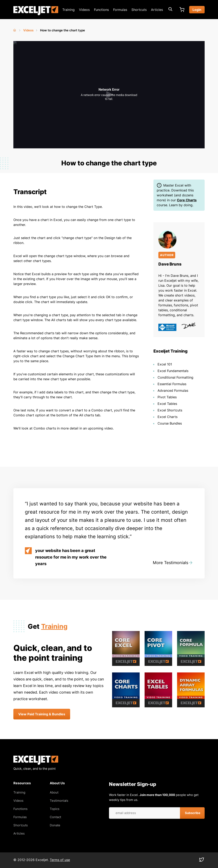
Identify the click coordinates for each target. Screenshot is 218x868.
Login (197, 10)
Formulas (120, 10)
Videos (84, 10)
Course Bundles (170, 423)
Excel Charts (168, 417)
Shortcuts (139, 10)
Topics (55, 809)
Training (68, 10)
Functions (101, 10)
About (54, 792)
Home (15, 29)
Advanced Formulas (173, 390)
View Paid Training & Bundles (42, 714)
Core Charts (187, 200)
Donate (55, 825)
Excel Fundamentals (173, 371)
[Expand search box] (170, 10)
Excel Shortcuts (170, 410)
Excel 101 (165, 364)
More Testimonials (170, 563)
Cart (182, 10)
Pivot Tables (167, 397)
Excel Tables (167, 404)
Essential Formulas (172, 384)
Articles (157, 10)
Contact (55, 817)
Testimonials (59, 801)
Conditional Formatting (175, 377)
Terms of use (60, 860)
